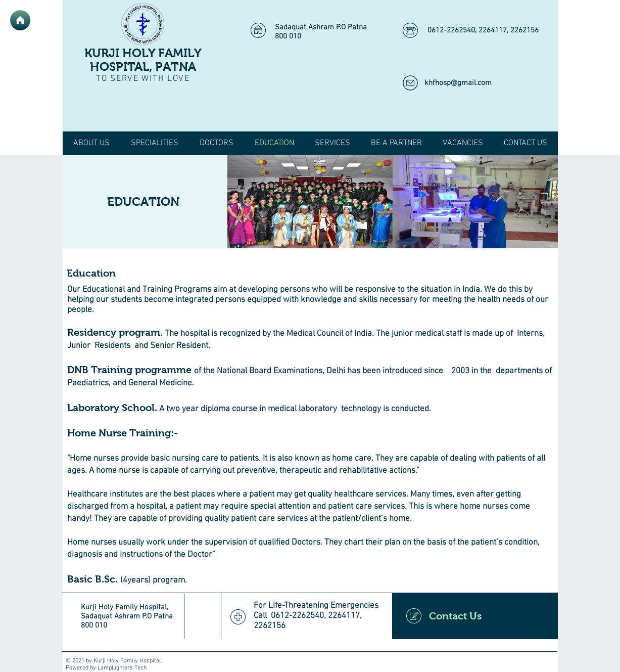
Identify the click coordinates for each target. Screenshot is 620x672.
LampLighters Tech (122, 668)
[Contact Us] (475, 616)
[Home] (20, 20)
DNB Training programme (129, 370)
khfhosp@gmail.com (458, 83)
